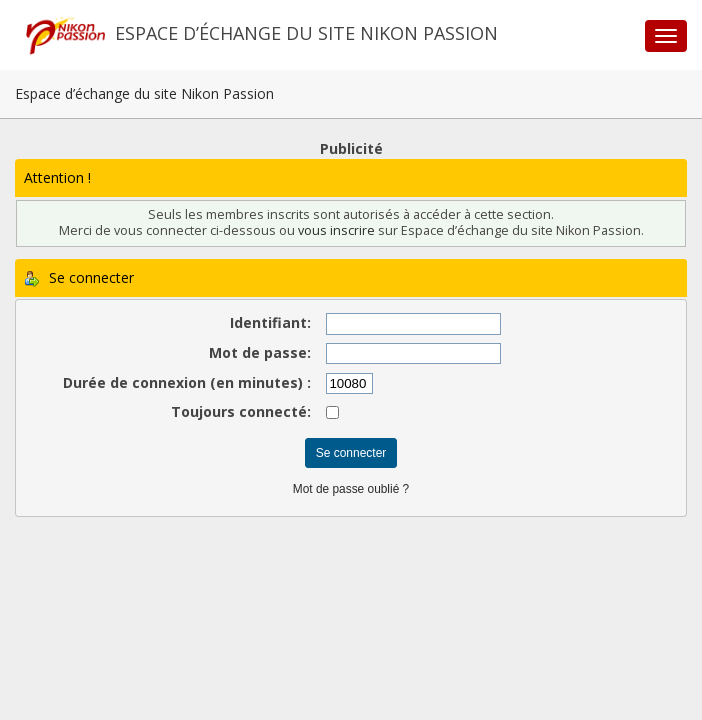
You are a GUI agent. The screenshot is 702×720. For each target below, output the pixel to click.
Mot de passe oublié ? (351, 489)
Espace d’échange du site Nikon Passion (306, 33)
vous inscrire (336, 230)
